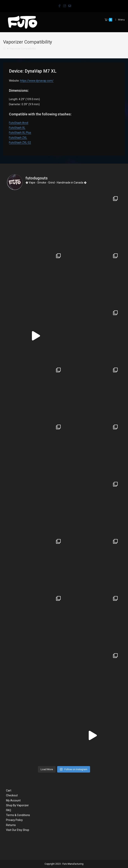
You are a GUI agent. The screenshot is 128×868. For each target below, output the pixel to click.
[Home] (4, 49)
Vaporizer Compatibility (23, 49)
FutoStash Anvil (19, 123)
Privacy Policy (14, 820)
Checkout (12, 795)
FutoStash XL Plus (20, 133)
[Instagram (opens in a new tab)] (65, 6)
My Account (13, 800)
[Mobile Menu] (118, 20)
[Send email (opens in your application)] (69, 6)
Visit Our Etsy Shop (18, 830)
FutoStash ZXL (18, 138)
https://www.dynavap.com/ (37, 81)
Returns (11, 825)
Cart (9, 790)
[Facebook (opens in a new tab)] (60, 6)
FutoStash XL (17, 128)
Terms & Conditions (18, 815)
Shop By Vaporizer (17, 805)
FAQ (9, 810)
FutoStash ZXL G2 (20, 143)
